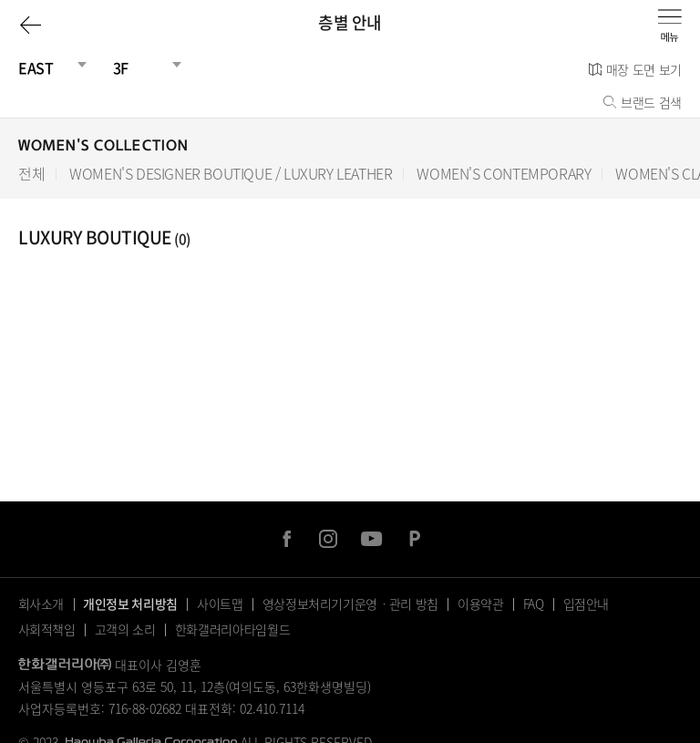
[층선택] (140, 67)
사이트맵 (220, 604)
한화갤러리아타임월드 (233, 629)
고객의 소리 (125, 629)
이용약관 (481, 604)
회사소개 (41, 604)
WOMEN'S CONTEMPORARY (504, 174)
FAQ (534, 604)
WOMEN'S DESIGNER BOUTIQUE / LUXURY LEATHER (231, 174)
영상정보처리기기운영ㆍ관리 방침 (350, 604)
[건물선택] (46, 67)
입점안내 (587, 604)
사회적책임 (47, 629)
